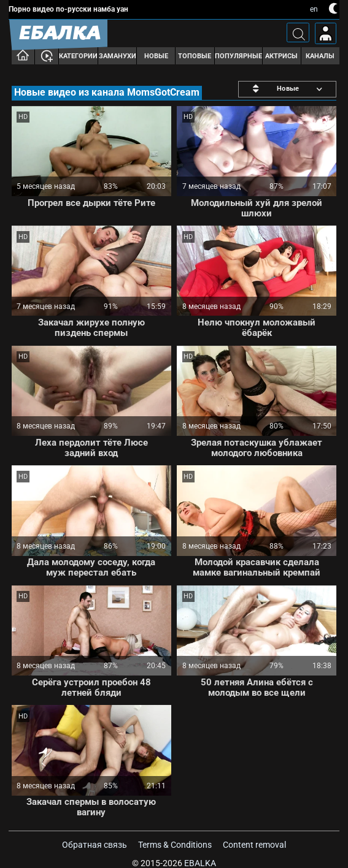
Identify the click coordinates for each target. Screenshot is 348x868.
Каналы (320, 56)
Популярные (238, 56)
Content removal (254, 845)
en (314, 9)
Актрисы (281, 56)
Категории (78, 56)
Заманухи (118, 56)
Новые (156, 56)
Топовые (195, 56)
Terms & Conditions (175, 845)
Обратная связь (95, 845)
